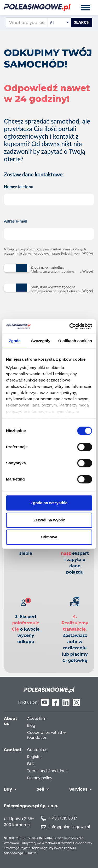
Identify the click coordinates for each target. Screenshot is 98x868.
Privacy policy (40, 778)
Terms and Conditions (47, 771)
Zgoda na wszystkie (49, 503)
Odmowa (49, 537)
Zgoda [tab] (15, 341)
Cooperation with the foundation (46, 735)
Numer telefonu (49, 195)
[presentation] (44, 313)
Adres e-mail (49, 229)
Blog (31, 726)
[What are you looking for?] (27, 22)
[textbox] (59, 22)
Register (34, 757)
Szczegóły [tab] (41, 341)
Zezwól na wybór (49, 520)
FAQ (31, 764)
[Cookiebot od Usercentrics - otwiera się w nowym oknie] (70, 327)
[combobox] (59, 22)
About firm (37, 719)
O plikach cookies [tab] (75, 341)
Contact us (37, 750)
